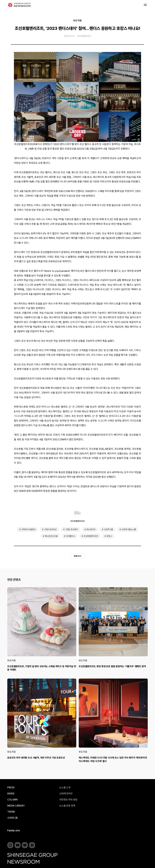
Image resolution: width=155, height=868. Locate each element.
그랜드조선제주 (72, 529)
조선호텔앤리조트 (84, 36)
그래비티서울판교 (28, 529)
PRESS (11, 788)
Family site (14, 831)
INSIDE (11, 794)
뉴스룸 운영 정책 (67, 806)
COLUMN (12, 800)
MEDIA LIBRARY (16, 806)
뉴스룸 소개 (65, 788)
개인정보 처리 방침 (68, 800)
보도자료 (77, 21)
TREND (11, 812)
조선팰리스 (71, 536)
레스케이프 (91, 529)
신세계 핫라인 (66, 794)
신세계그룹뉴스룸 (129, 529)
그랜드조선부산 (50, 529)
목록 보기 (77, 556)
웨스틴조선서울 (51, 536)
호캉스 (109, 536)
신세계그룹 (108, 529)
